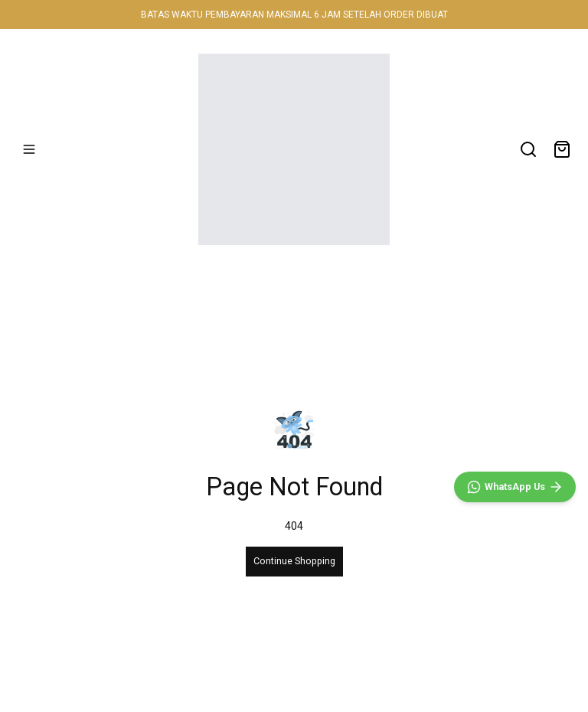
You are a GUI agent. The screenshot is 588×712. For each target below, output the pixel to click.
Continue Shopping (294, 561)
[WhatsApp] (515, 487)
